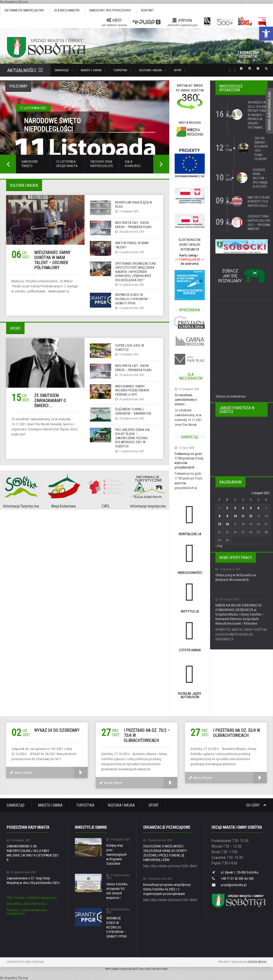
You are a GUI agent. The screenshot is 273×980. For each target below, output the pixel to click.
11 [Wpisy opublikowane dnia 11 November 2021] (243, 516)
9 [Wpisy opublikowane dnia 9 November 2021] (227, 516)
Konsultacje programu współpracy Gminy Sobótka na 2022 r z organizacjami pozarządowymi (167, 889)
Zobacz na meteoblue (230, 396)
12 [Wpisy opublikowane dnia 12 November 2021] (250, 516)
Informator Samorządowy (24, 10)
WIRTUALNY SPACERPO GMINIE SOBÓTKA (190, 90)
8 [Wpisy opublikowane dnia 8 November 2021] (219, 516)
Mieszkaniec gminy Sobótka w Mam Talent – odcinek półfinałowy (52, 260)
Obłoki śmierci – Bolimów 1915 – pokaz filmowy (261, 149)
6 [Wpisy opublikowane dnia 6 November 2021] (258, 508)
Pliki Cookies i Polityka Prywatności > (32, 898)
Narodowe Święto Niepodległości (52, 125)
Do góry (256, 805)
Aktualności (25, 70)
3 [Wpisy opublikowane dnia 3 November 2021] (235, 508)
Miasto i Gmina (50, 805)
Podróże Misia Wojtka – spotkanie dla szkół (260, 178)
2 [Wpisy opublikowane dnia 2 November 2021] (227, 508)
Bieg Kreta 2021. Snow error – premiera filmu (133, 225)
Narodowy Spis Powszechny (110, 10)
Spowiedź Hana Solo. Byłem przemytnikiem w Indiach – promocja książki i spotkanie (259, 115)
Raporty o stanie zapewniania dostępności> (27, 912)
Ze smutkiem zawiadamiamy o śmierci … (50, 401)
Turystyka (85, 805)
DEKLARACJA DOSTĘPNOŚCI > (28, 904)
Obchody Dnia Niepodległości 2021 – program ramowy (259, 223)
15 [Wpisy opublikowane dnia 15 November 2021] (219, 524)
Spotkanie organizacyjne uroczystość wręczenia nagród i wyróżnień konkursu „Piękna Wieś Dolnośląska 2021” (136, 272)
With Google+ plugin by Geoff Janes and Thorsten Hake (137, 969)
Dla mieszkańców (67, 10)
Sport (154, 805)
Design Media (257, 962)
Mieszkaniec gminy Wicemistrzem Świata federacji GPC (132, 390)
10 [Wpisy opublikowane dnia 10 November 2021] (235, 516)
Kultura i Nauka (121, 805)
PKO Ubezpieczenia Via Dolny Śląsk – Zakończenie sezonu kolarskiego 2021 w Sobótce (132, 438)
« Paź (219, 546)
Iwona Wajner (21, 773)
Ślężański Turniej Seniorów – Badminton (133, 411)
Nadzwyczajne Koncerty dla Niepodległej (259, 202)
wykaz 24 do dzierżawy (57, 730)
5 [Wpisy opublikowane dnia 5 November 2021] (250, 508)
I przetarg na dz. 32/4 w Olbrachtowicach (236, 733)
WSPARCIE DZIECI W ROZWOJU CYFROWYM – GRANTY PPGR (133, 299)
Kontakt (147, 10)
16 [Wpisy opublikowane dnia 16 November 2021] (227, 524)
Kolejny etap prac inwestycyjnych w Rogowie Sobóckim (118, 854)
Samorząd (16, 805)
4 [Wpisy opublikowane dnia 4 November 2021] (243, 508)
